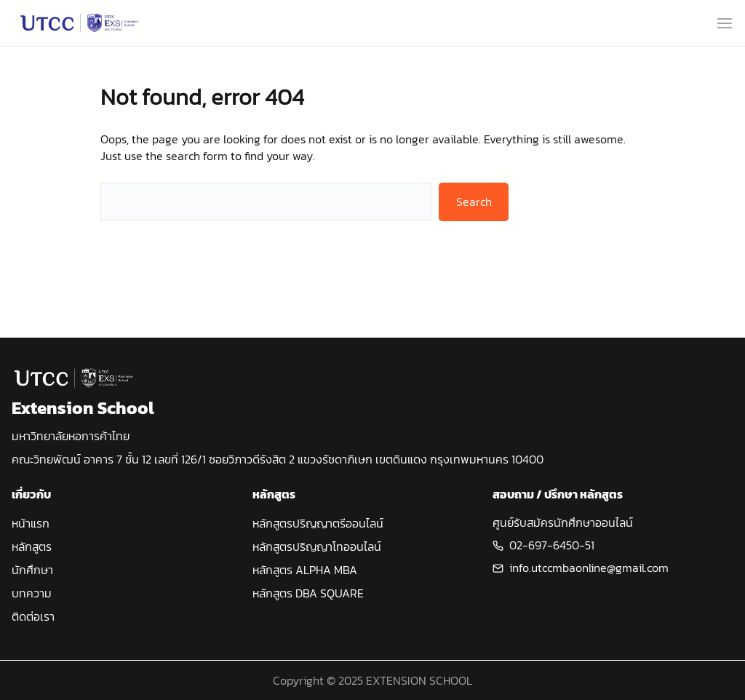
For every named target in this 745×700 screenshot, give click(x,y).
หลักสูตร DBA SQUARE (308, 593)
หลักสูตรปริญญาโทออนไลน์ (317, 546)
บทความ (32, 593)
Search (474, 202)
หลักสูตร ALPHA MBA (305, 570)
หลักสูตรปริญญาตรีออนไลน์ (318, 523)
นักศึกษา (32, 570)
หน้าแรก (31, 523)
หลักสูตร (32, 546)
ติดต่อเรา (33, 616)
